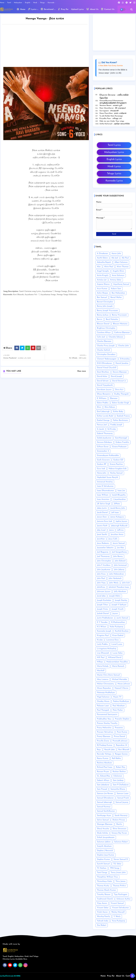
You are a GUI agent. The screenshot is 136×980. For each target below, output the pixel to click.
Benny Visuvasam (119, 315)
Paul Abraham (119, 706)
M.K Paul (101, 657)
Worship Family (103, 916)
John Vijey (101, 583)
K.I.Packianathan (118, 622)
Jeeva (111, 530)
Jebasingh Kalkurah (119, 526)
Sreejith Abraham (104, 846)
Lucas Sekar (118, 653)
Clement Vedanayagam (107, 359)
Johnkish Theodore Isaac (119, 587)
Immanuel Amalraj (105, 482)
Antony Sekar (116, 280)
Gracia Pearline (116, 464)
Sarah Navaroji (121, 815)
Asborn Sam (116, 289)
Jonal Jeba (101, 596)
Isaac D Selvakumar (105, 486)
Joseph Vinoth (118, 609)
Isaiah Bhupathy (119, 495)
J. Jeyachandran (119, 499)
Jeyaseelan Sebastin (105, 548)
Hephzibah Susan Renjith (108, 477)
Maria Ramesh (118, 666)
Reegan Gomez (121, 754)
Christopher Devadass (106, 354)
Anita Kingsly (103, 275)
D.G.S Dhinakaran (104, 363)
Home (2, 3)
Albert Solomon (121, 262)
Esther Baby (118, 412)
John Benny (118, 556)
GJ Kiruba (112, 429)
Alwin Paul (109, 267)
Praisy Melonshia (104, 728)
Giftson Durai (103, 447)
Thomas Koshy (103, 886)
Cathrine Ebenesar (122, 333)
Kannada (51, 3)
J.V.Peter (117, 504)
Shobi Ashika (102, 833)
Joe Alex (121, 548)
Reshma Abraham (104, 763)
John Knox (101, 574)
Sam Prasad (102, 789)
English (28, 3)
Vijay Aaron (102, 903)
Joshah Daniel (103, 614)
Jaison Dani (102, 517)
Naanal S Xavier (122, 688)
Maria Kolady (103, 666)
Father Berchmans (121, 420)
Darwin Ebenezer (120, 372)
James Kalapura (117, 517)
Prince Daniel (120, 736)
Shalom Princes (119, 820)
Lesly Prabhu (102, 644)
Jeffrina (120, 530)
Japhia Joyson (121, 521)
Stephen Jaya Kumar (106, 855)
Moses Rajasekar (104, 688)
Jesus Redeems (103, 543)
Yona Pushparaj (118, 921)
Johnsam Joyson (104, 592)
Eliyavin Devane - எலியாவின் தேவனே (114, 96)
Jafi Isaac (115, 513)
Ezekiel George (103, 420)
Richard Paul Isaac (105, 767)
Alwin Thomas (123, 267)
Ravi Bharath (124, 750)
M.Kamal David (115, 657)
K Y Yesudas (102, 622)
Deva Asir (119, 390)
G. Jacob (100, 429)
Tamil (9, 3)
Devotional (47, 9)
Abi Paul (125, 258)
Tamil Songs (102, 873)
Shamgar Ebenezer (105, 824)
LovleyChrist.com (7, 976)
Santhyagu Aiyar (104, 815)
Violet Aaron (102, 912)
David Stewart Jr (119, 381)
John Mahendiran (117, 574)
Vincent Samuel (117, 903)
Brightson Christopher (106, 328)
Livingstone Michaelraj (107, 649)
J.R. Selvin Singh (104, 504)
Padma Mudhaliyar (121, 701)
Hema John (102, 473)
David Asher (102, 376)
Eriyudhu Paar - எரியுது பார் (111, 118)
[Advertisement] (47, 46)
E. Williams (102, 398)
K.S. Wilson (102, 627)
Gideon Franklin (122, 442)
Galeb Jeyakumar (104, 438)
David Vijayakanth (105, 385)
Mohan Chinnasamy (105, 684)
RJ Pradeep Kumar (105, 745)
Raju (99, 750)
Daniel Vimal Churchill (107, 368)
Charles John (124, 346)
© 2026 (17, 976)
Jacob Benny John (118, 508)
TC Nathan (102, 868)
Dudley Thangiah (121, 394)
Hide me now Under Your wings (112, 121)
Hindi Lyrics (114, 167)
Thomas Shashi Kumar (106, 890)
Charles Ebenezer (104, 341)
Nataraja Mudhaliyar (106, 693)
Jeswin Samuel (119, 543)
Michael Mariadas (120, 679)
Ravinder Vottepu (104, 754)
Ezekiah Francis (123, 416)
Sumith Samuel (103, 864)
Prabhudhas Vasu (104, 719)
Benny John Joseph (105, 306)
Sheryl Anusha (103, 829)
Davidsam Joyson (104, 390)
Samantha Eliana (118, 789)
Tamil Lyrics (114, 145)
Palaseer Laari (103, 706)
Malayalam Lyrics (114, 152)
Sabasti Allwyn (103, 780)
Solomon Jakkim (104, 842)
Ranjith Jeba (110, 750)
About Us (92, 9)
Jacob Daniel (102, 513)
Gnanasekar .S (103, 451)
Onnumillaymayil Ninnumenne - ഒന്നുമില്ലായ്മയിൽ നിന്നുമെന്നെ (113, 102)
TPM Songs (115, 868)
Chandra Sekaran (116, 337)
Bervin (100, 319)
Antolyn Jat (102, 280)
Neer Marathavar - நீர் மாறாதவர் (113, 108)
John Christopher (104, 561)
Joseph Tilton (102, 605)
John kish (126, 583)
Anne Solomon (118, 275)
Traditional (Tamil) (105, 899)
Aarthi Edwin (102, 258)
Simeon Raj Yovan (119, 833)
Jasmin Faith (102, 526)
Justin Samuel (122, 618)
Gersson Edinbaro (104, 442)
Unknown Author (124, 899)
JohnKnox (101, 587)
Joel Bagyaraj (103, 552)
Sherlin (119, 824)
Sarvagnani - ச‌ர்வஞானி (109, 111)
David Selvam (103, 381)
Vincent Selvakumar (120, 908)
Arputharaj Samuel (121, 284)
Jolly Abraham (120, 592)
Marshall (101, 671)
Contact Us (108, 9)
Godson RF (102, 464)
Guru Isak (101, 469)
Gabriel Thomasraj (105, 434)
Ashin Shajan (103, 293)
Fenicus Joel (102, 425)
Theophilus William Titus (107, 877)
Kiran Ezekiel (118, 635)
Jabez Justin (102, 508)
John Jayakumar (104, 570)
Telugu (43, 3)
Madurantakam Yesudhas (117, 662)
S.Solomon (118, 776)
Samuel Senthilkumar (106, 811)
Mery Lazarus (103, 679)
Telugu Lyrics (114, 174)
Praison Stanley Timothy (107, 723)
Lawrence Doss (112, 640)
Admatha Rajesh (104, 262)
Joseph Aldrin (115, 596)
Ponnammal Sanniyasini (107, 715)
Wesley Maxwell (118, 912)
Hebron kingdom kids (118, 469)
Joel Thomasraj (103, 556)
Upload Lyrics (77, 9)
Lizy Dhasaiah (103, 653)
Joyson (115, 614)
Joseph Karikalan (104, 600)
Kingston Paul (103, 635)
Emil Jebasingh (103, 412)
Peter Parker (118, 710)
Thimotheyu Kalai (104, 881)
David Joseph (116, 376)
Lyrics (32, 9)
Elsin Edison (110, 407)
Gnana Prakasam (119, 447)
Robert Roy (121, 767)
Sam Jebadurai (103, 785)
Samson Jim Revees (105, 794)
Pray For (63, 9)
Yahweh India (103, 921)
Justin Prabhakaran (105, 618)
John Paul (101, 578)
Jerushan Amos (117, 535)
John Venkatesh (115, 578)
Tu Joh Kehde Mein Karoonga (111, 116)
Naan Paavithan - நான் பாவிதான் (113, 113)
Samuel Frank (123, 798)
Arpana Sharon (103, 284)
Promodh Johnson (120, 741)
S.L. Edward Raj (103, 776)
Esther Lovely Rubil (105, 416)
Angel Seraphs (103, 271)
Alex (99, 267)
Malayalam (18, 3)
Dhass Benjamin (104, 394)
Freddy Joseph (116, 425)
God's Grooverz (103, 460)
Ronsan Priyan (103, 772)
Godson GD (118, 460)
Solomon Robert (121, 842)
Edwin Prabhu (103, 403)
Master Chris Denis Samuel (108, 675)
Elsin (99, 407)
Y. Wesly (117, 916)
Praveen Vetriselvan (105, 732)
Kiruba (100, 640)
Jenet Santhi (102, 535)
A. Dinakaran (102, 254)
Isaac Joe (121, 491)
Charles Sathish (104, 350)
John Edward (120, 561)
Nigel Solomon (103, 697)
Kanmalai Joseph (104, 631)
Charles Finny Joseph (106, 346)
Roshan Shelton (119, 772)
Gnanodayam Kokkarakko (108, 455)
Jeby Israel (101, 530)
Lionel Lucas (117, 644)
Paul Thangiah (103, 710)
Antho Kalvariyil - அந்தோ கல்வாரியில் (115, 124)
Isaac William (103, 495)
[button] (131, 9)
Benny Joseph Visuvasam (107, 311)
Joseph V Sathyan (119, 605)
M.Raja (100, 662)
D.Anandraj (125, 359)
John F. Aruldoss (104, 565)
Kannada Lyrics (114, 181)
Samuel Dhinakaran (105, 798)
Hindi (35, 3)
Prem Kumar (122, 732)
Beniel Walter (116, 297)
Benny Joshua (103, 315)
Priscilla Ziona (103, 741)
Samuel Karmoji (104, 807)
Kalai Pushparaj (117, 627)
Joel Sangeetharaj (119, 552)
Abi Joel (115, 258)
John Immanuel (120, 565)
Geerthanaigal (121, 438)
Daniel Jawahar (122, 363)
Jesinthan (101, 539)
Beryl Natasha (112, 319)
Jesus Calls (113, 539)
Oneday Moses (103, 701)
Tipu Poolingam (121, 895)
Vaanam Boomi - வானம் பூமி (111, 105)
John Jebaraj (119, 570)
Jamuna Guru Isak (105, 521)
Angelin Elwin (118, 271)
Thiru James (121, 881)
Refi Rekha (116, 758)
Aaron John (116, 254)
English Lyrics (114, 159)
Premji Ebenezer (104, 736)
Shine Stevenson (119, 829)
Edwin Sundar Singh (121, 403)
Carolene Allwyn (104, 333)
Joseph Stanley (121, 600)
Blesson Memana (120, 324)
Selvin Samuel (103, 820)
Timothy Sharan (104, 895)
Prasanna (119, 728)
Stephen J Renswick (105, 851)
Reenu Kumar (103, 758)
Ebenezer (114, 398)
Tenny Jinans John (118, 873)
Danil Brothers (103, 372)
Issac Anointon (103, 499)
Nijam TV (117, 697)
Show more (82, 371)
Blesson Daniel (103, 324)
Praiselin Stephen (122, 719)
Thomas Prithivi (119, 886)
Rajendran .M (122, 745)
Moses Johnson (124, 684)
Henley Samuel (116, 473)
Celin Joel (101, 337)
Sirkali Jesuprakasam (106, 837)
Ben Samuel (102, 297)
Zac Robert (102, 925)
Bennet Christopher (105, 302)
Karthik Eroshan (122, 631)
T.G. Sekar (117, 864)
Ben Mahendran (118, 293)
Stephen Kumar (103, 859)
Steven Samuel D (121, 859)
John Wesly (114, 583)
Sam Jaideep (118, 780)
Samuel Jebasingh (104, 802)
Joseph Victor (103, 609)
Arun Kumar (102, 289)
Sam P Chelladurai (121, 785)
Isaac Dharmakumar (105, 491)
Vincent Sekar (103, 908)
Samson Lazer (123, 794)
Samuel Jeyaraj (122, 802)
